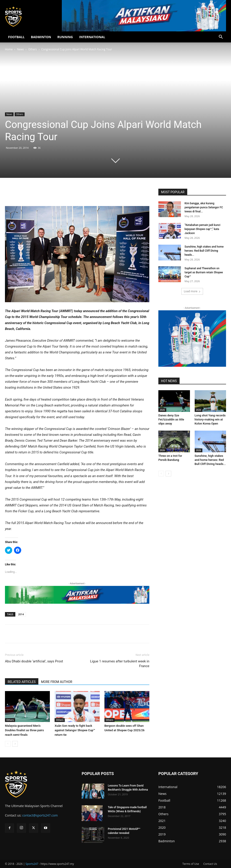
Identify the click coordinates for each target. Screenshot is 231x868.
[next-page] (15, 744)
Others (32, 49)
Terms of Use (191, 864)
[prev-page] (8, 744)
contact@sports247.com (40, 815)
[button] (221, 37)
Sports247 (32, 864)
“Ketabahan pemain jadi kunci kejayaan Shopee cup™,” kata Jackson (202, 229)
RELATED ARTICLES (22, 682)
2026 (162, 410)
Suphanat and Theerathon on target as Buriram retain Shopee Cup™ (204, 272)
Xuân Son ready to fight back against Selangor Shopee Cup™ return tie (75, 730)
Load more (192, 291)
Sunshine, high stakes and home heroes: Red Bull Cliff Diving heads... (204, 251)
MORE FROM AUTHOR (57, 682)
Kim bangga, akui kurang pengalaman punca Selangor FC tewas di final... (204, 207)
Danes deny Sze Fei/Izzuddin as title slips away (171, 419)
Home (9, 49)
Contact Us (210, 864)
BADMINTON (41, 37)
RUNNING (65, 37)
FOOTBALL (16, 37)
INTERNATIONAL (92, 37)
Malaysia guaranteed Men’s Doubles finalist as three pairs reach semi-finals (24, 730)
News (20, 49)
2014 (21, 614)
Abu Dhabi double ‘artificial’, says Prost (34, 661)
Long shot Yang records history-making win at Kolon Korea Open (210, 419)
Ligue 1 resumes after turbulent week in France (120, 664)
